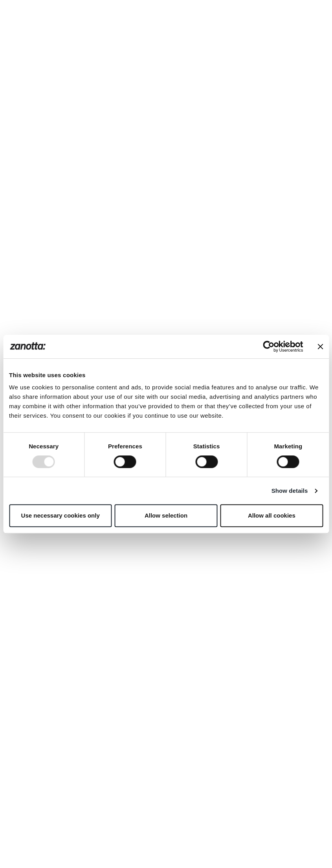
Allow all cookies (272, 515)
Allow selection (166, 515)
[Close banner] (320, 346)
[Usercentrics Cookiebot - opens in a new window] (269, 346)
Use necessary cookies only (61, 515)
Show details (290, 491)
